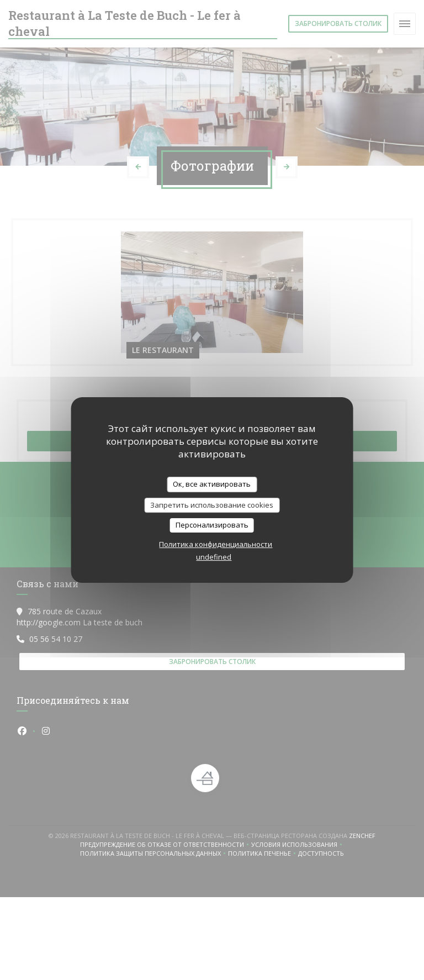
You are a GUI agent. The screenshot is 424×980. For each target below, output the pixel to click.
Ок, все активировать (212, 484)
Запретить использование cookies (212, 505)
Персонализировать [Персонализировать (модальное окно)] (212, 525)
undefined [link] (214, 557)
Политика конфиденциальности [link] (216, 544)
